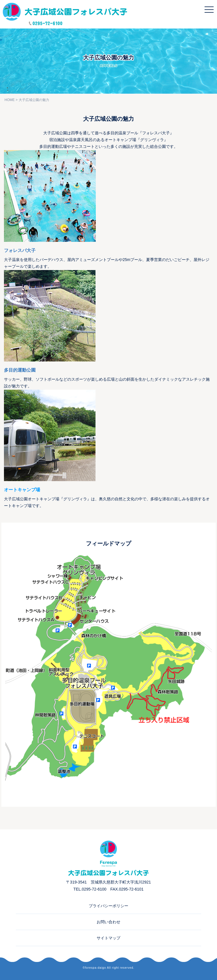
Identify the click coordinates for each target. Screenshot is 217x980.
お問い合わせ (108, 922)
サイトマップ (108, 938)
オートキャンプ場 (22, 490)
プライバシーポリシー (108, 906)
